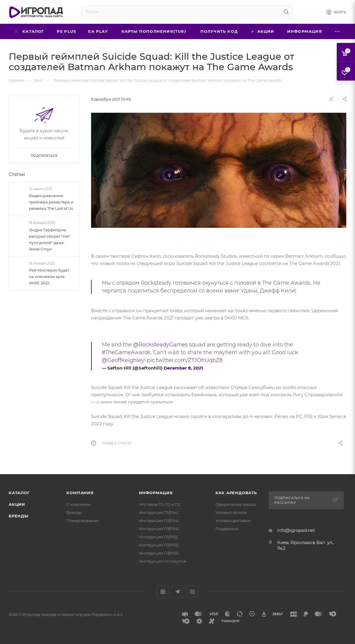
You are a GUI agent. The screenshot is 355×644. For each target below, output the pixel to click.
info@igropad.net (296, 530)
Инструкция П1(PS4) (159, 512)
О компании (79, 504)
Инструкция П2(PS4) (159, 521)
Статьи (17, 174)
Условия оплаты (231, 512)
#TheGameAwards (126, 352)
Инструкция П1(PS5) (158, 537)
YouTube (192, 592)
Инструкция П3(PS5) (159, 553)
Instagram (163, 592)
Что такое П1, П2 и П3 (159, 504)
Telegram (178, 592)
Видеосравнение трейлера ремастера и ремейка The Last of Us (51, 202)
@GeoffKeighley (123, 360)
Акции (17, 504)
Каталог (19, 493)
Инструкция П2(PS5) (159, 545)
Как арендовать (236, 493)
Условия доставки (233, 521)
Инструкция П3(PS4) (159, 529)
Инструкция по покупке (163, 561)
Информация (156, 493)
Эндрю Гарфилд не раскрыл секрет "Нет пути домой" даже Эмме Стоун (49, 239)
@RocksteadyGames (160, 345)
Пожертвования (83, 521)
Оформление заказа (236, 504)
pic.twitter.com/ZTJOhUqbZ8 (185, 360)
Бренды (19, 516)
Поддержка (227, 529)
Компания (80, 493)
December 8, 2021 (183, 368)
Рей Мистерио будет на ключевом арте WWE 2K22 (49, 276)
